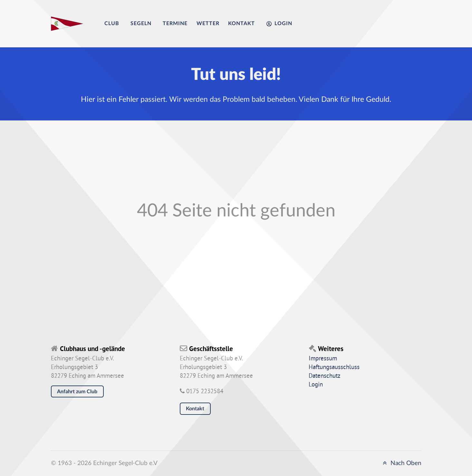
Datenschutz (324, 376)
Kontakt (195, 409)
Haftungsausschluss (334, 367)
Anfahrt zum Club (77, 392)
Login (316, 385)
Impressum (323, 359)
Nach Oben (401, 463)
